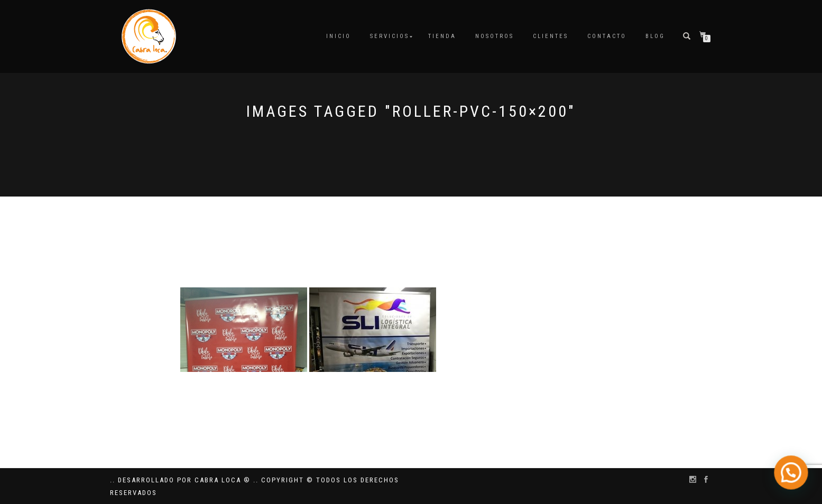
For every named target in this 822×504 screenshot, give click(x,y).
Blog (655, 36)
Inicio (339, 36)
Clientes (551, 36)
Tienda (442, 36)
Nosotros (495, 36)
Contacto (607, 36)
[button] (794, 481)
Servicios (390, 36)
